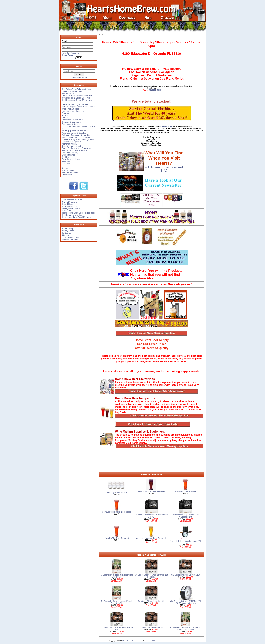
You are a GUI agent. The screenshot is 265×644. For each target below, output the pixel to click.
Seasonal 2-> (67, 161)
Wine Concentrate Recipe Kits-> (76, 137)
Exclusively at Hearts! (71, 159)
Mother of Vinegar (69, 144)
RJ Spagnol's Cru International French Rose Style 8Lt (117, 602)
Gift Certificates (68, 155)
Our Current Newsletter (72, 215)
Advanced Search (79, 78)
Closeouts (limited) (70, 153)
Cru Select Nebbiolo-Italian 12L (151, 627)
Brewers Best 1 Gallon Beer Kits (76, 98)
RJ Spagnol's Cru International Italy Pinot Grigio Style (117, 576)
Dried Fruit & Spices (70, 109)
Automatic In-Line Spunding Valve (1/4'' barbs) (186, 542)
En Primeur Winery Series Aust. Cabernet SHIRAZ (151, 516)
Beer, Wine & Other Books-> (74, 150)
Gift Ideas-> (67, 157)
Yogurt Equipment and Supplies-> (76, 148)
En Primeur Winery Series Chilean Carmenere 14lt (186, 516)
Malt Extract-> (68, 93)
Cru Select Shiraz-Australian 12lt (151, 601)
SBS (154, 641)
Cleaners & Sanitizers (71, 122)
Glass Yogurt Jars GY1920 (117, 493)
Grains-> (65, 113)
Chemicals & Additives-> (72, 120)
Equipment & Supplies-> (72, 124)
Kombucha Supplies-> (71, 142)
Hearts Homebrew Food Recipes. (76, 217)
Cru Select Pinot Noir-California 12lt (186, 575)
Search (79, 66)
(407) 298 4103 (155, 90)
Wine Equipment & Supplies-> (75, 133)
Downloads (66, 211)
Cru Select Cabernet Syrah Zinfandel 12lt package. (151, 576)
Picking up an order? (71, 208)
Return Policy (67, 229)
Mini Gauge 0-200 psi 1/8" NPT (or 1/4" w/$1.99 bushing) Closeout (186, 602)
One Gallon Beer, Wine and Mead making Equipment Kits (76, 90)
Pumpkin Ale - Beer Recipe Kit (117, 538)
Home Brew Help (69, 206)
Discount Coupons (70, 239)
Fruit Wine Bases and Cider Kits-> (76, 135)
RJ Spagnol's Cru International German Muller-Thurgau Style (186, 628)
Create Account (68, 55)
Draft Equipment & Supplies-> (75, 131)
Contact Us (66, 233)
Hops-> (65, 115)
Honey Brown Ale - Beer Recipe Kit (151, 491)
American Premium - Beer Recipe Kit (151, 538)
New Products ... (69, 170)
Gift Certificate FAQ (70, 237)
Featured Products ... (71, 172)
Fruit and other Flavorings (73, 111)
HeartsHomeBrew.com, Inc (132, 641)
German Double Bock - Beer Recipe (117, 512)
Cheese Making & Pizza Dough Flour (78, 139)
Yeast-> (65, 118)
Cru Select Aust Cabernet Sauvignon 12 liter (117, 628)
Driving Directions (69, 202)
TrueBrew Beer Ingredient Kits (75, 104)
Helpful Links (67, 204)
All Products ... (68, 175)
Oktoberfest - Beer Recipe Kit (186, 491)
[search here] (79, 71)
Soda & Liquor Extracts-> (73, 146)
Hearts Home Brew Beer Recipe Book (78, 213)
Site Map (65, 235)
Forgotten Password (70, 53)
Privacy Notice (68, 231)
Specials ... (66, 168)
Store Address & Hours (72, 200)
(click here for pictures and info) (164, 162)
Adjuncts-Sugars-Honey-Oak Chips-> (78, 107)
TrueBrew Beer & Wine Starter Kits (77, 96)
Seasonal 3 (66, 164)
